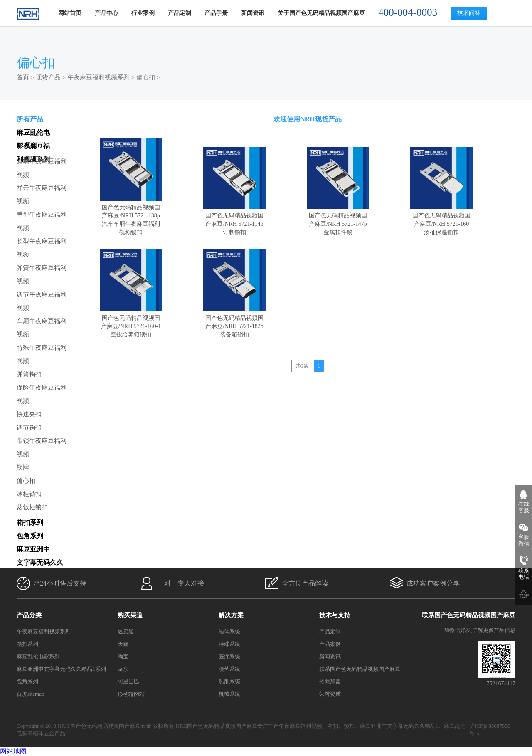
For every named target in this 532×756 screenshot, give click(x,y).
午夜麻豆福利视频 (300, 726)
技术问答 (469, 13)
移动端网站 (131, 694)
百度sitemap (30, 694)
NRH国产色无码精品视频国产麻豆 (217, 726)
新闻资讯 (253, 13)
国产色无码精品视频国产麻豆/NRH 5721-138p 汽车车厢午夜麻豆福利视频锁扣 (131, 216)
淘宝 (123, 656)
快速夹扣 (29, 414)
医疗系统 (229, 656)
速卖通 (126, 631)
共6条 (302, 366)
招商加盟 (330, 681)
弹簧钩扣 (29, 374)
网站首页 (70, 13)
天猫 (123, 644)
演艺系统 (229, 669)
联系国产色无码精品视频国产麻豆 (360, 669)
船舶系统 (229, 681)
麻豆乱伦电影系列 (38, 656)
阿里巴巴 (128, 681)
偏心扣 (146, 77)
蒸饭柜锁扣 (32, 507)
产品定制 (180, 13)
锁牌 (23, 467)
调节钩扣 (29, 427)
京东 (123, 669)
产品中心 (106, 13)
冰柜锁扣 (29, 494)
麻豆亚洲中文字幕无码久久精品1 (399, 726)
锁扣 (349, 726)
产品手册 (216, 13)
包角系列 (27, 681)
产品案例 (330, 644)
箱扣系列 (27, 644)
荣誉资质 (330, 694)
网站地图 (13, 751)
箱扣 (333, 726)
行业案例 (143, 13)
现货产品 (48, 77)
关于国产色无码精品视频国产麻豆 (321, 13)
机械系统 (229, 694)
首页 (23, 77)
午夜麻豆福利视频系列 (99, 77)
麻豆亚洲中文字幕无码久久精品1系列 (61, 669)
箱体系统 (229, 631)
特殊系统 (229, 644)
